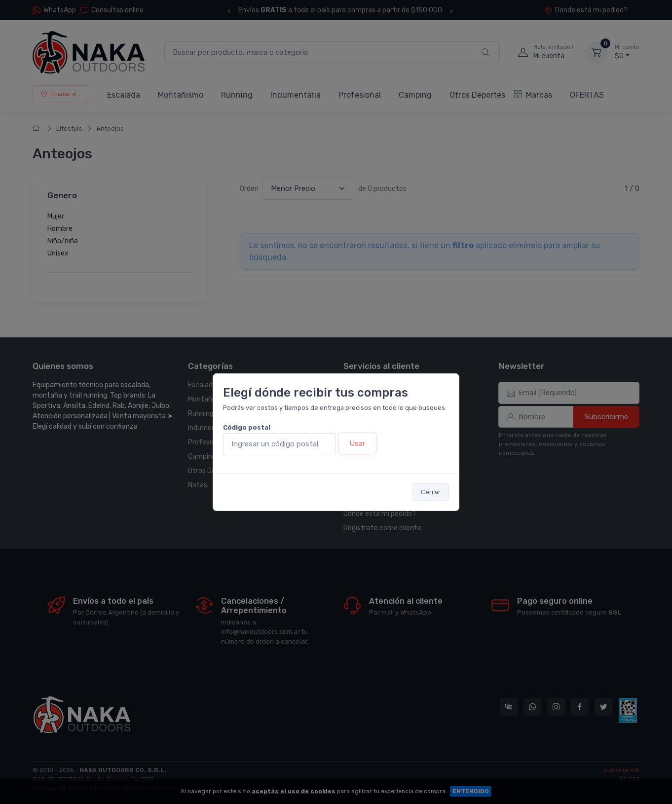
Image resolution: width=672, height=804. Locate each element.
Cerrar (431, 492)
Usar (357, 443)
